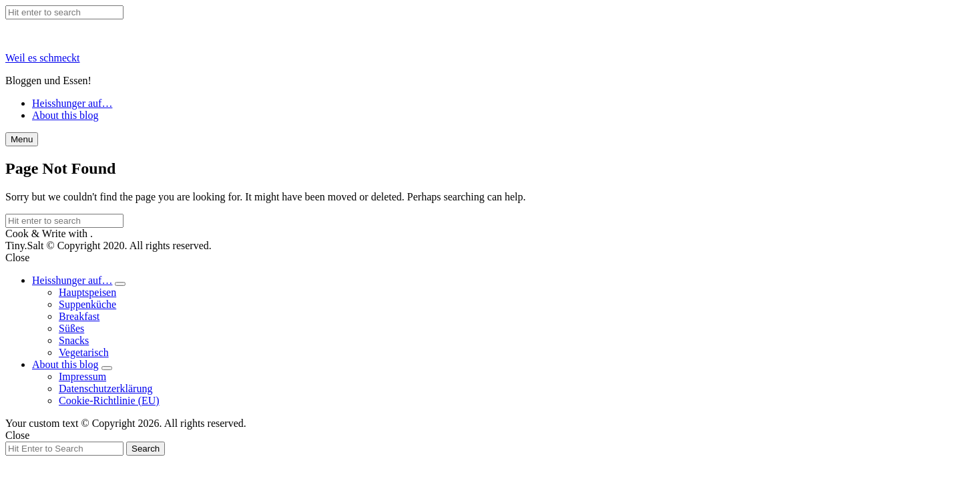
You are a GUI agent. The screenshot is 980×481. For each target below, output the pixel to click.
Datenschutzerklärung (105, 388)
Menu (22, 139)
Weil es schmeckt (43, 58)
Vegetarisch (84, 352)
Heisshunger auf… (72, 103)
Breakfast (79, 316)
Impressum (82, 376)
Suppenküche (87, 304)
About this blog (65, 115)
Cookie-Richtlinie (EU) (109, 400)
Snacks (74, 340)
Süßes (71, 328)
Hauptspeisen (87, 292)
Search (146, 449)
